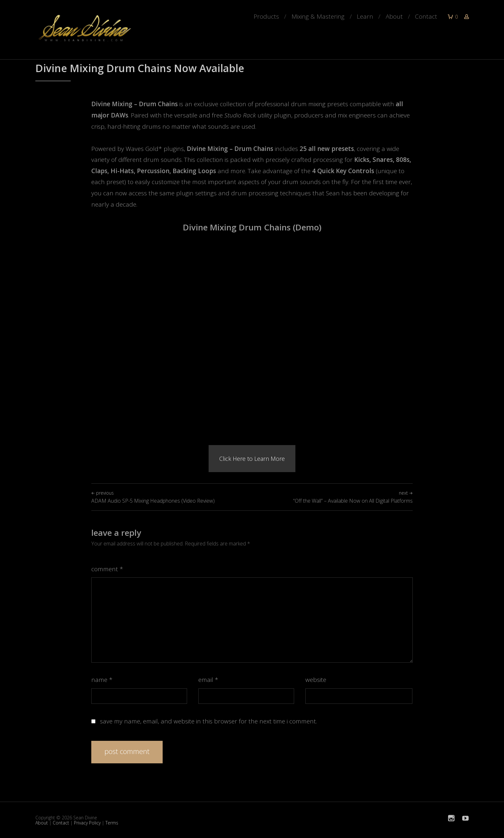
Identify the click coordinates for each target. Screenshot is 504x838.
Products (266, 16)
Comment (107, 569)
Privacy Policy (87, 823)
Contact (426, 16)
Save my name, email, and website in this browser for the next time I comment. (208, 721)
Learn (365, 16)
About (394, 16)
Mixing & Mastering (318, 16)
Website (316, 680)
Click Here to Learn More (252, 459)
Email (208, 680)
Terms (112, 823)
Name (102, 680)
